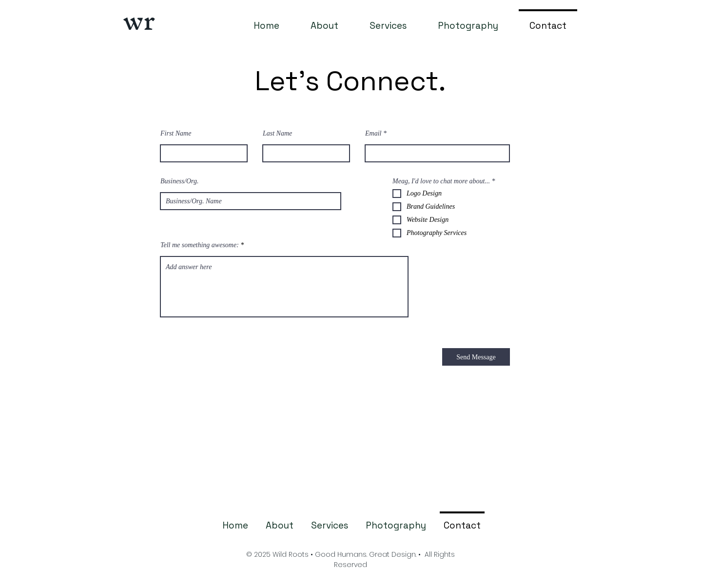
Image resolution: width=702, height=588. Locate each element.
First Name (176, 134)
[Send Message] (476, 357)
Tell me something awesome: (200, 245)
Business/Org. (179, 181)
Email (373, 134)
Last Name (277, 134)
